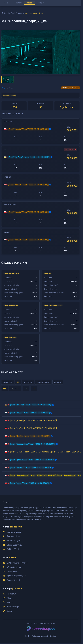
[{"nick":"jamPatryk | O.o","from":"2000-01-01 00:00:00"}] (33, 420)
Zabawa (58, 382)
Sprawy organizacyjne (16, 576)
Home (7, 3)
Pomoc (10, 602)
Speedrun (28, 382)
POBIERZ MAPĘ (10, 95)
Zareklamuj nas (14, 536)
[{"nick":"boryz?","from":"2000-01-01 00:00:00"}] (30, 413)
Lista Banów (12, 572)
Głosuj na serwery (14, 545)
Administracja (13, 607)
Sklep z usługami (14, 541)
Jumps (41, 3)
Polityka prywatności (40, 636)
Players (18, 3)
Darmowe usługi (14, 532)
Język (27, 636)
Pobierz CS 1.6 (13, 549)
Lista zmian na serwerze (17, 563)
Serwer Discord (13, 580)
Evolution (8, 382)
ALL (5, 389)
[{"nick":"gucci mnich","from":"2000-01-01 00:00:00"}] (32, 460)
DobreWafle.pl (8, 13)
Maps (30, 3)
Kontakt (53, 636)
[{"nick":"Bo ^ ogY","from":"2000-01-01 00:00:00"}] (29, 157)
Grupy (9, 611)
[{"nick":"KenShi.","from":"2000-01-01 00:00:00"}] (28, 129)
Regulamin (12, 594)
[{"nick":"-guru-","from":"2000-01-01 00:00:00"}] (29, 483)
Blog (9, 598)
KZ (18, 382)
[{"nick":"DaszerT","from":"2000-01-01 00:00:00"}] (30, 468)
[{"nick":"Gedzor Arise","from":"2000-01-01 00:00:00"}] (32, 444)
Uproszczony (43, 382)
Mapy (20, 13)
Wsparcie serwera (15, 567)
